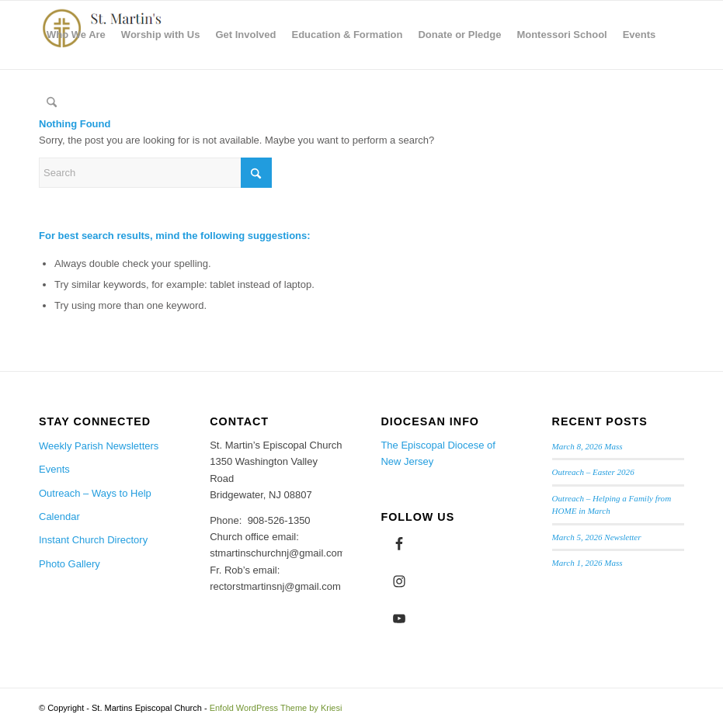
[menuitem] (76, 35)
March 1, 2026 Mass (587, 563)
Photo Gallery (70, 564)
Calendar (59, 517)
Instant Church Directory (93, 540)
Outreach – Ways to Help (95, 493)
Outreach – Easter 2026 (593, 472)
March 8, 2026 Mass (587, 446)
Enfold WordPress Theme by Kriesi (276, 708)
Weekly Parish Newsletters (99, 446)
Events (54, 469)
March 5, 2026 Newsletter (597, 537)
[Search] (52, 103)
